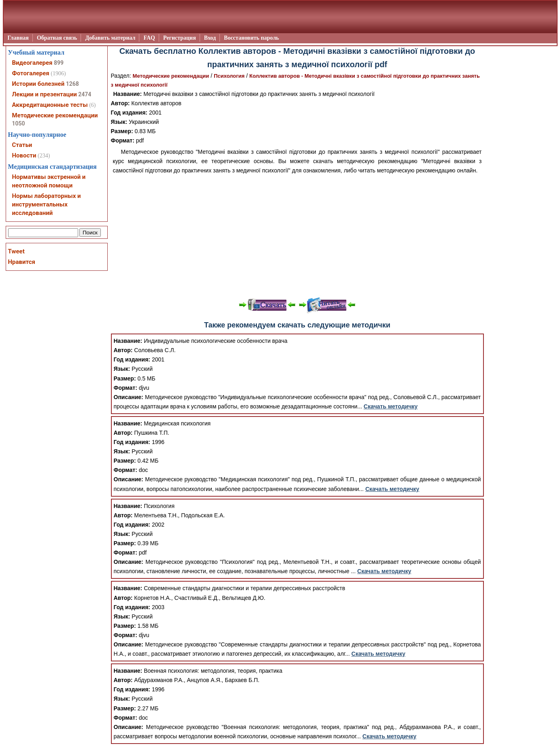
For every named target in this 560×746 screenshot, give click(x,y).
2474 (85, 94)
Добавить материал (110, 38)
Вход (210, 38)
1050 (19, 123)
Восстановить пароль (251, 38)
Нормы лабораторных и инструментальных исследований (47, 204)
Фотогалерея (31, 73)
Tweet (16, 251)
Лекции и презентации (45, 94)
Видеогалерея (32, 63)
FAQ (149, 38)
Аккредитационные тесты (50, 105)
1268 (72, 84)
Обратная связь (57, 38)
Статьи (22, 145)
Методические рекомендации (171, 76)
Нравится (22, 262)
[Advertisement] (297, 236)
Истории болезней (38, 84)
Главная (18, 38)
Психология (229, 76)
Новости (24, 155)
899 (59, 63)
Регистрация (180, 38)
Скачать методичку (391, 406)
